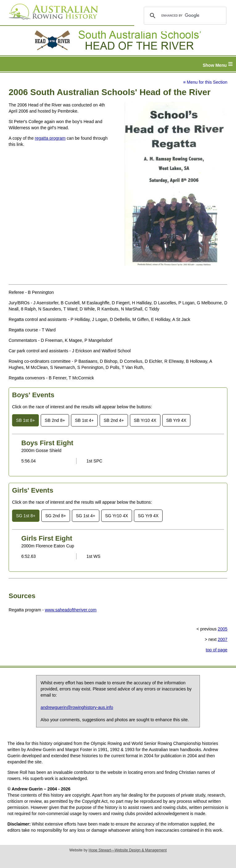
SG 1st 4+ (86, 516)
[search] (184, 16)
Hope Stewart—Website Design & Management (128, 850)
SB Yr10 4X (145, 420)
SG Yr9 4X (148, 516)
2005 (223, 629)
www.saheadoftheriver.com (71, 610)
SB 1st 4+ (84, 420)
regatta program (50, 138)
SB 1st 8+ (25, 420)
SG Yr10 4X (117, 516)
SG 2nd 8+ (56, 516)
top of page (217, 650)
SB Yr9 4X (176, 420)
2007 (223, 639)
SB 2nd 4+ (114, 420)
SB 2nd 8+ (55, 420)
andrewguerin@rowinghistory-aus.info (77, 707)
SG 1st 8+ (26, 516)
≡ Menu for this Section (205, 82)
